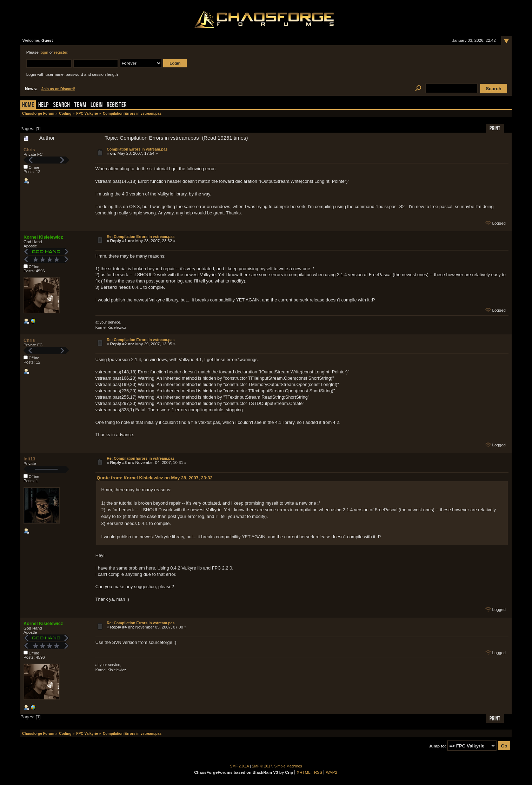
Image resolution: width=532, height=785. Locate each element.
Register (117, 105)
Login (97, 105)
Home (28, 105)
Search (61, 105)
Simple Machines (288, 766)
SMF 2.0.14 (240, 766)
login (44, 52)
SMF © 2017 (262, 766)
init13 (29, 459)
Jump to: (437, 746)
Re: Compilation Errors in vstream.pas (141, 237)
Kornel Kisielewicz (43, 237)
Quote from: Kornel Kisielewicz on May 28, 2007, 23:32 (155, 478)
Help (44, 105)
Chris (29, 150)
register (61, 52)
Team (80, 105)
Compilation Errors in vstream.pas (137, 149)
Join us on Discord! (58, 89)
